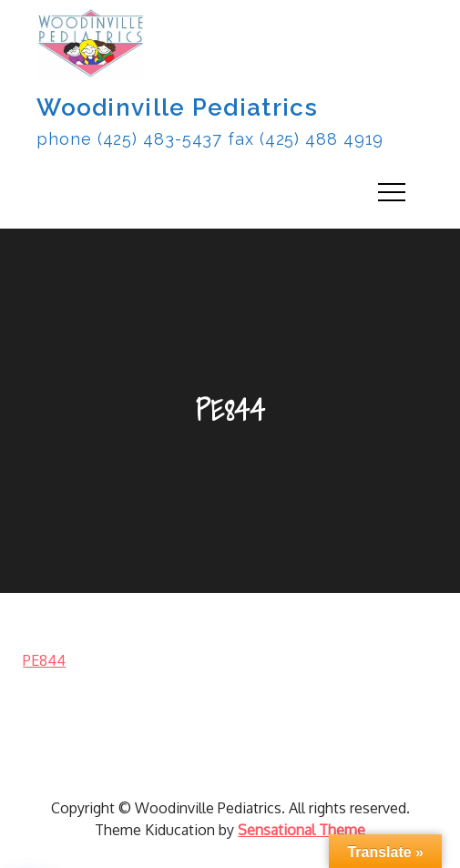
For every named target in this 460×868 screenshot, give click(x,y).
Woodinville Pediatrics (177, 107)
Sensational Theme (302, 830)
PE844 (44, 660)
